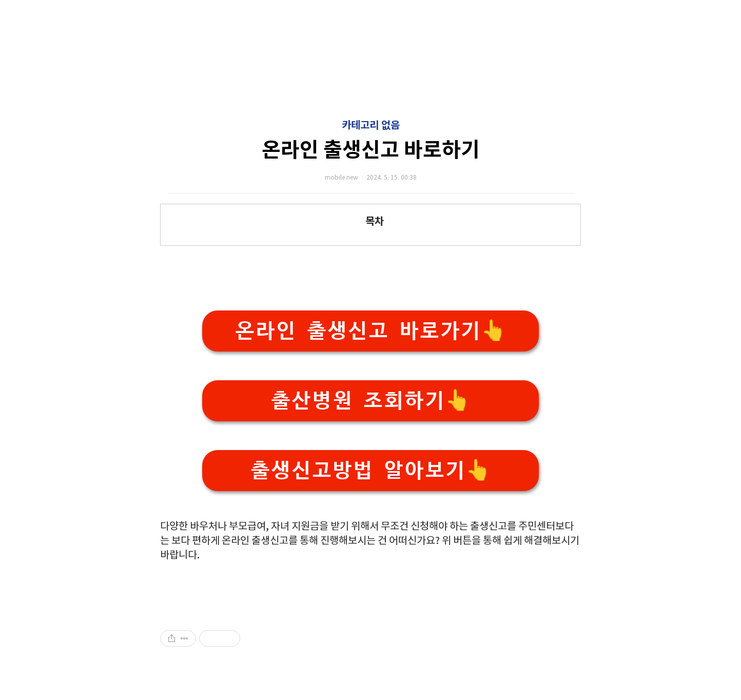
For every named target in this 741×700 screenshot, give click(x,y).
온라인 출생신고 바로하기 (371, 150)
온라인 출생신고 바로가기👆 (371, 331)
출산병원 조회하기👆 (371, 401)
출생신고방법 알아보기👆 (371, 470)
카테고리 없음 (371, 126)
